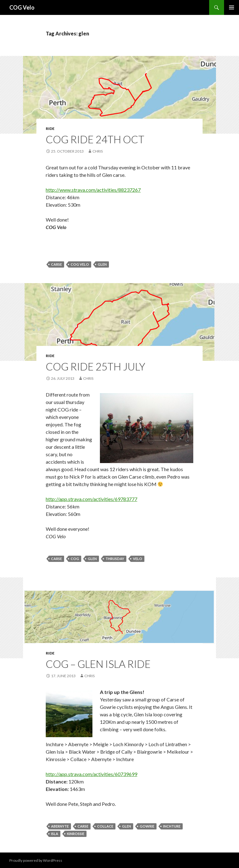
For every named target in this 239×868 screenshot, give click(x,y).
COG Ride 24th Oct (95, 139)
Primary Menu (232, 7)
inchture (172, 826)
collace (105, 826)
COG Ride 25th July (96, 366)
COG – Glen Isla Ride (98, 664)
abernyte (60, 826)
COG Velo (22, 7)
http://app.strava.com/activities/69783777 (91, 499)
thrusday (115, 559)
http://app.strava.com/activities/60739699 (91, 774)
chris (98, 151)
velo (138, 559)
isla (55, 834)
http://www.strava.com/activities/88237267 (93, 190)
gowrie (147, 826)
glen (102, 264)
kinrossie (76, 834)
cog (75, 559)
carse (56, 264)
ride (50, 129)
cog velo (80, 264)
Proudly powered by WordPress (36, 860)
